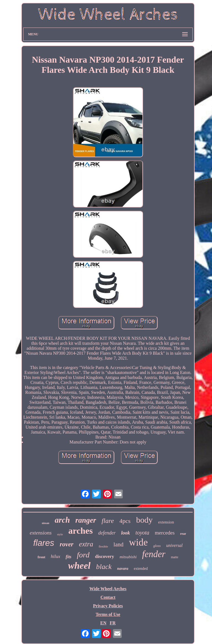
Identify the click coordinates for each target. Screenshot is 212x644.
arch (62, 520)
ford (83, 555)
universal (174, 545)
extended (141, 569)
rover (67, 544)
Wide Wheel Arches (108, 589)
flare (108, 521)
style (60, 534)
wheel (79, 566)
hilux (55, 556)
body (144, 520)
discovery (104, 556)
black (104, 567)
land (118, 544)
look (126, 533)
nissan (46, 523)
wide (138, 542)
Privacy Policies (108, 606)
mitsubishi (128, 557)
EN (103, 623)
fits (68, 557)
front (41, 557)
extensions (41, 533)
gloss (157, 546)
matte (175, 557)
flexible (103, 546)
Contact (108, 597)
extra (86, 544)
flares (44, 543)
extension (166, 522)
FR (112, 623)
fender (154, 554)
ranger (86, 520)
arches (81, 531)
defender (107, 533)
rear (183, 534)
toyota (142, 533)
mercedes (165, 533)
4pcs (125, 521)
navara (123, 569)
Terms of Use (108, 614)
